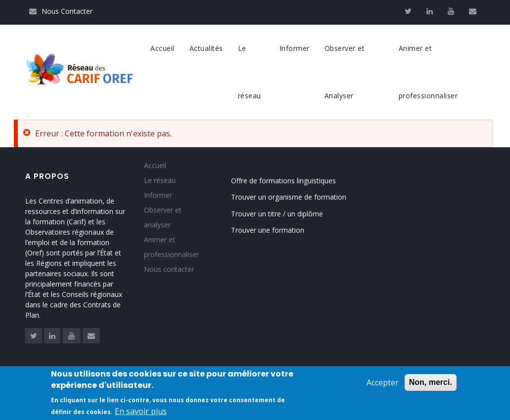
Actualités (206, 48)
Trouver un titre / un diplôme (277, 214)
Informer (295, 48)
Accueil (162, 48)
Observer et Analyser (345, 72)
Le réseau (250, 72)
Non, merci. (431, 384)
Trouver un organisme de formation (289, 197)
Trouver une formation (268, 230)
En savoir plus (141, 413)
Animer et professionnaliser (428, 72)
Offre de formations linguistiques (283, 181)
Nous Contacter (61, 11)
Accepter (383, 384)
